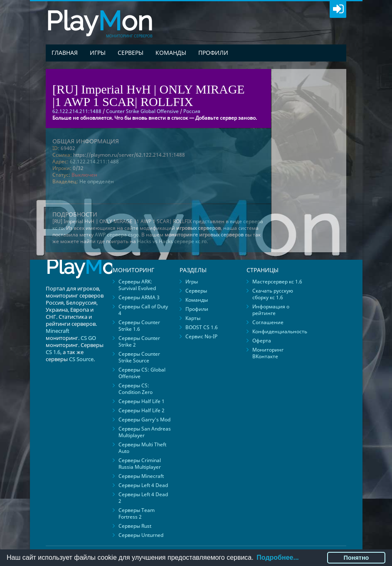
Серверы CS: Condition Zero (136, 389)
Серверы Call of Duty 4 (143, 310)
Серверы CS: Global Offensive (142, 373)
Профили (213, 53)
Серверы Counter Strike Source (139, 357)
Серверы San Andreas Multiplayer (145, 432)
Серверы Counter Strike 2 (139, 341)
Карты (193, 318)
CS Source (81, 359)
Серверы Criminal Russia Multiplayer (140, 464)
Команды (171, 53)
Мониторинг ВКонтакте (268, 353)
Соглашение (268, 322)
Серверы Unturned (141, 535)
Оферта (262, 341)
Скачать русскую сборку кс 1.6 (273, 294)
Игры (98, 53)
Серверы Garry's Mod (144, 420)
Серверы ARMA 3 (139, 297)
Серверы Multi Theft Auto (142, 448)
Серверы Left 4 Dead (143, 485)
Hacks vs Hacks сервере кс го (172, 241)
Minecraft (58, 331)
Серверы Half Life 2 (142, 410)
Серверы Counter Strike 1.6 (139, 326)
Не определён (97, 181)
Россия (192, 111)
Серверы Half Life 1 (142, 401)
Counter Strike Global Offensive (142, 111)
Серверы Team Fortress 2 (137, 513)
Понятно (356, 558)
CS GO (88, 338)
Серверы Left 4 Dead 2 (143, 498)
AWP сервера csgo (117, 235)
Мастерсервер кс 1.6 (277, 282)
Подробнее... (277, 557)
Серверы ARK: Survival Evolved (137, 285)
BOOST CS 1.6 (202, 327)
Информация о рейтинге (271, 310)
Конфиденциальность (280, 331)
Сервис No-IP (201, 336)
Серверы (131, 53)
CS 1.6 (53, 352)
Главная (65, 53)
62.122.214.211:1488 (94, 161)
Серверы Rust (135, 526)
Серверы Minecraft (141, 476)
